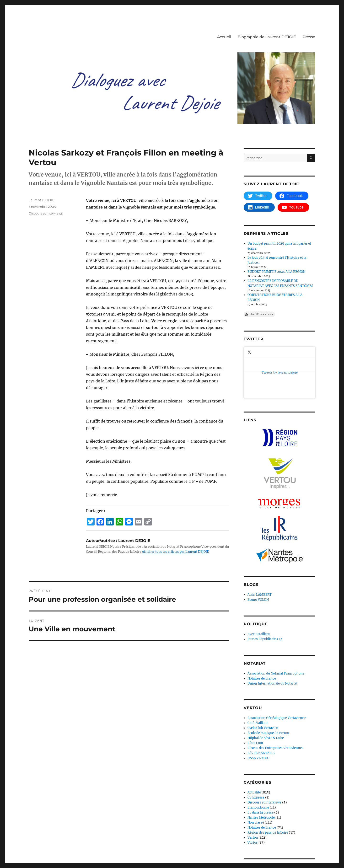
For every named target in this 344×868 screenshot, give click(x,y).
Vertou (253, 791)
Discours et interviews (46, 213)
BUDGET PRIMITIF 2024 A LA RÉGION (276, 272)
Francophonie (258, 761)
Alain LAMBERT (260, 548)
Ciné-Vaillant (258, 676)
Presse (309, 37)
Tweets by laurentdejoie (262, 349)
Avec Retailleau (259, 587)
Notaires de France (262, 632)
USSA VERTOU (258, 711)
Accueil (224, 37)
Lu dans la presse (261, 766)
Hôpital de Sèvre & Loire (266, 691)
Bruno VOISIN (258, 553)
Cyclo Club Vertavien (263, 681)
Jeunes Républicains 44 (265, 592)
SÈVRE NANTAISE (261, 706)
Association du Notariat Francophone (276, 627)
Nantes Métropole (261, 771)
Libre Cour (255, 696)
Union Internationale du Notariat (272, 637)
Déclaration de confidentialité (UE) (105, 847)
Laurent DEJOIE (41, 200)
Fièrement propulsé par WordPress (162, 847)
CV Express (256, 751)
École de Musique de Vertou (268, 686)
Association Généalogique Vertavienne (277, 671)
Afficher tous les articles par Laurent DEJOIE (175, 552)
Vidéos (253, 796)
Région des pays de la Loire (268, 786)
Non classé (256, 776)
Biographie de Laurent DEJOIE (267, 37)
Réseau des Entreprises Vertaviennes (275, 701)
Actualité (254, 746)
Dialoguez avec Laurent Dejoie (51, 847)
